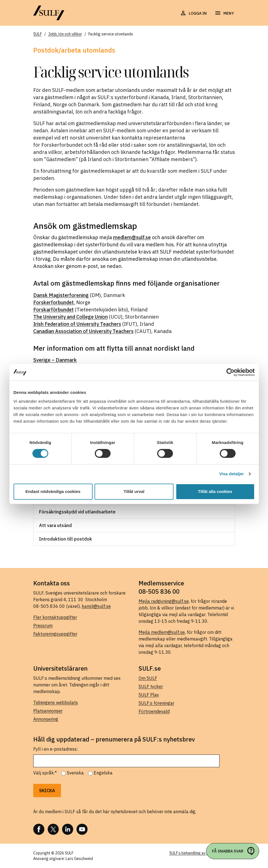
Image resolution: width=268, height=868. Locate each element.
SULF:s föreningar (156, 703)
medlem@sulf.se (132, 237)
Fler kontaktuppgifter (55, 617)
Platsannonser (48, 711)
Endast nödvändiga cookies (53, 491)
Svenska (75, 773)
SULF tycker (151, 686)
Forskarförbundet (53, 310)
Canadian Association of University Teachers (83, 331)
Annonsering (46, 719)
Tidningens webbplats (56, 702)
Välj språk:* (45, 773)
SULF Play (149, 695)
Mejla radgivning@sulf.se (164, 601)
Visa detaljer (232, 474)
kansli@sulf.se (96, 606)
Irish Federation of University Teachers (77, 324)
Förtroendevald (154, 711)
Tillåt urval (134, 491)
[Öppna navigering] (224, 13)
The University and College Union (71, 317)
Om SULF (148, 678)
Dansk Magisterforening (61, 295)
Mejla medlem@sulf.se (162, 632)
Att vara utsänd (55, 525)
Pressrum (43, 626)
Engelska (103, 773)
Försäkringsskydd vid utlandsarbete (77, 512)
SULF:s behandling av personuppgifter (202, 853)
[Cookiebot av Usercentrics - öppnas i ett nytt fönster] (230, 372)
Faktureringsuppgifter (55, 634)
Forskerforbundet (53, 302)
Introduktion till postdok (66, 539)
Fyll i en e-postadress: (56, 749)
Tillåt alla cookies (215, 491)
